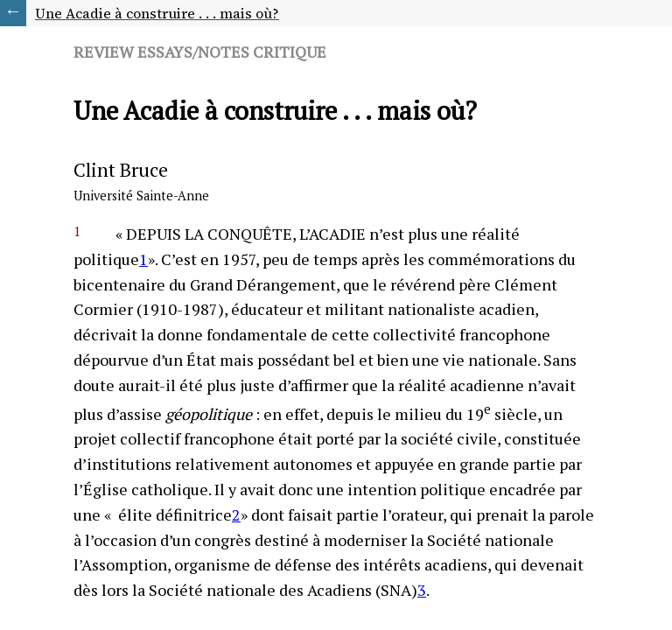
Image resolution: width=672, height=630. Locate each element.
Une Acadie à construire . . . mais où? (157, 13)
